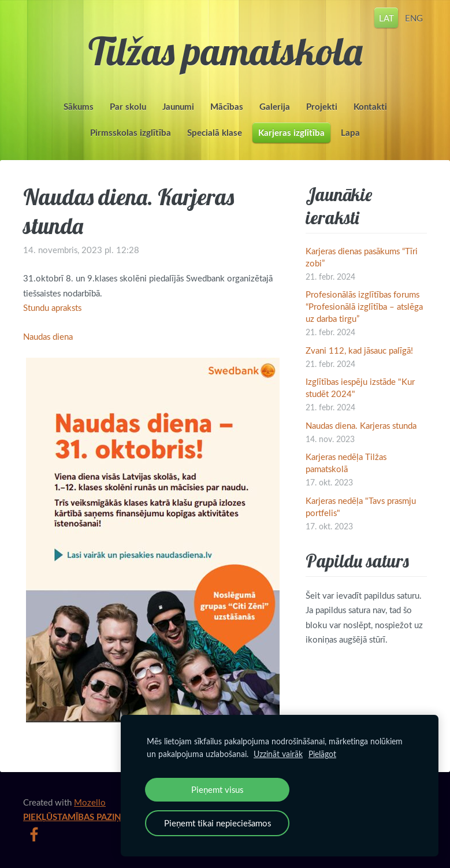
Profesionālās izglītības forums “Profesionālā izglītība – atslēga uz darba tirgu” (364, 306)
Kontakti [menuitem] (370, 107)
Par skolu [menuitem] (128, 107)
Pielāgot (322, 754)
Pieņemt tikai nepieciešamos (217, 823)
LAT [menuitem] (386, 17)
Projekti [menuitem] (322, 107)
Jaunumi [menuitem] (178, 107)
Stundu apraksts (52, 307)
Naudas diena (48, 336)
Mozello (90, 802)
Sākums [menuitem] (79, 107)
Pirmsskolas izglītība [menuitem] (131, 133)
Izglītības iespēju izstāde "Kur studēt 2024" (360, 387)
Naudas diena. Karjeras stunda (361, 425)
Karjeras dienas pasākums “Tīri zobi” (362, 257)
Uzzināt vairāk (278, 754)
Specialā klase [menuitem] (215, 133)
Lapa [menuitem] (350, 133)
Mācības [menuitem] (227, 107)
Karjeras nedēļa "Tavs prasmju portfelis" (361, 507)
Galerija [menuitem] (275, 107)
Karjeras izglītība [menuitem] (291, 133)
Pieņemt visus (217, 789)
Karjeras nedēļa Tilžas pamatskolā (346, 463)
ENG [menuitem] (414, 17)
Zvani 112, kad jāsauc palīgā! (359, 350)
